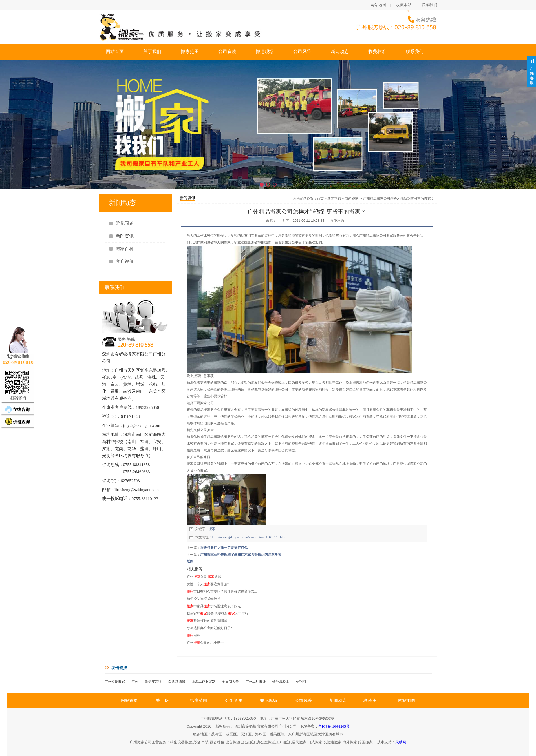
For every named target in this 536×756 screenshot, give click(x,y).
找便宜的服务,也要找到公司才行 (218, 613)
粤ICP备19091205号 (334, 726)
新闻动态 (340, 51)
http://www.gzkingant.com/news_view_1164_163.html (249, 537)
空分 (135, 682)
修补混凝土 (281, 682)
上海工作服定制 (204, 682)
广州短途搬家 (115, 682)
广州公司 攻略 (204, 577)
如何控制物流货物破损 (204, 599)
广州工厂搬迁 (256, 682)
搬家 (212, 529)
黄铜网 (301, 682)
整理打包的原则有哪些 (207, 621)
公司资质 (227, 51)
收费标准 (377, 51)
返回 (190, 561)
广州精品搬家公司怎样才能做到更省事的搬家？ (399, 199)
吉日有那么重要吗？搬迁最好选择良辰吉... (222, 591)
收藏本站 (404, 5)
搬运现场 (265, 51)
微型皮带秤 (153, 682)
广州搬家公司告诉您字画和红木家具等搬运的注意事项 (241, 555)
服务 (193, 635)
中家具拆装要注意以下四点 (214, 606)
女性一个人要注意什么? (208, 584)
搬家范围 (190, 51)
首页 (320, 199)
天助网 (401, 742)
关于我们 (152, 51)
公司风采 (302, 51)
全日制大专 (230, 682)
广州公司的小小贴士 (205, 643)
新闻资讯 (352, 199)
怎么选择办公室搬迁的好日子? (209, 628)
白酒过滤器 (177, 682)
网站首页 (115, 51)
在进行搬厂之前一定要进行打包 (224, 548)
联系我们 (429, 5)
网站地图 (378, 5)
